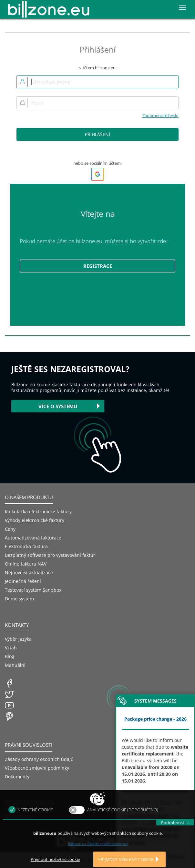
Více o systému (58, 406)
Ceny (10, 529)
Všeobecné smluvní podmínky (37, 768)
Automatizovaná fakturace (33, 538)
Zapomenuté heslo (160, 115)
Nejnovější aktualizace (29, 572)
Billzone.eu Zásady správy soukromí (98, 855)
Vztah (11, 648)
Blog (10, 656)
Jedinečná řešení (23, 581)
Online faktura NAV (26, 564)
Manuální (15, 665)
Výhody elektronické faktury (35, 520)
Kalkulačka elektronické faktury (38, 512)
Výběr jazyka (18, 639)
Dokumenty (17, 777)
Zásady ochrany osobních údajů (39, 759)
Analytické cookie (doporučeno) (123, 821)
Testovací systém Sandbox (33, 590)
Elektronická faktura (26, 546)
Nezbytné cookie (35, 821)
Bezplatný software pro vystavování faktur (50, 555)
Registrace (98, 266)
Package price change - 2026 (155, 719)
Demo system (19, 599)
